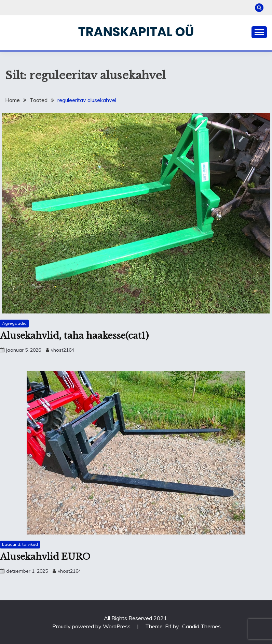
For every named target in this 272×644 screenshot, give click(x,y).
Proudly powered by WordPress (92, 626)
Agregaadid (14, 323)
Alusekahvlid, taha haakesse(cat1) (74, 336)
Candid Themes (201, 626)
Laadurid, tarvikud (20, 544)
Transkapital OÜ (136, 32)
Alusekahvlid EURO (45, 557)
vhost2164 (63, 350)
